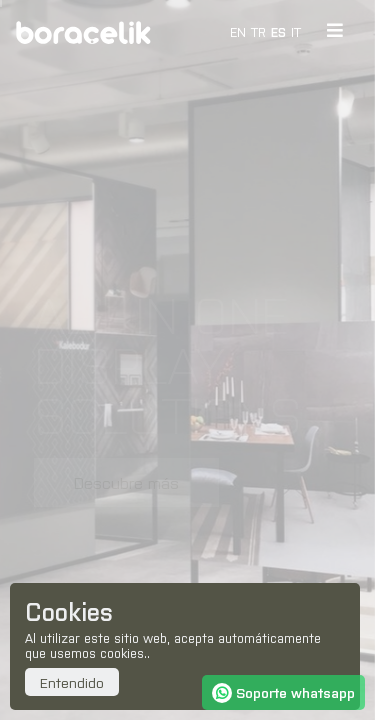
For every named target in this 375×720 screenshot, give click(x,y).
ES (278, 31)
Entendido (72, 682)
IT (296, 31)
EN (238, 31)
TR (258, 31)
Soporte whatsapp (283, 692)
